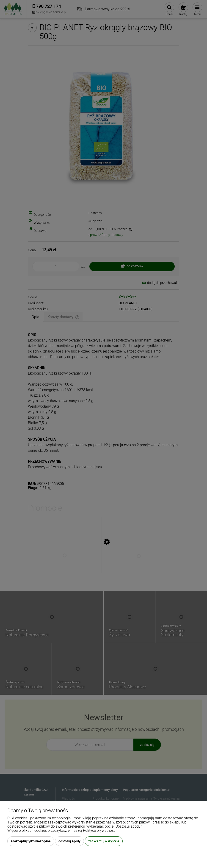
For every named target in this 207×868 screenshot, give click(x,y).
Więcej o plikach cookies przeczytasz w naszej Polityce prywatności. (62, 830)
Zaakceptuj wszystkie (104, 841)
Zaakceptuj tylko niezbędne (31, 841)
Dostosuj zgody (69, 841)
